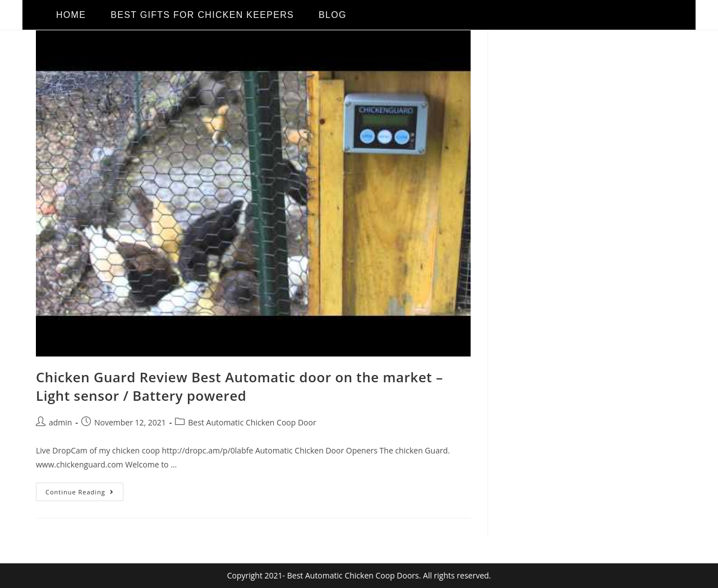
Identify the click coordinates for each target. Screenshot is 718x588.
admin (60, 422)
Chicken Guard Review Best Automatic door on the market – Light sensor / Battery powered (240, 386)
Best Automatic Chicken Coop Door (252, 422)
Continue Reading (84, 489)
